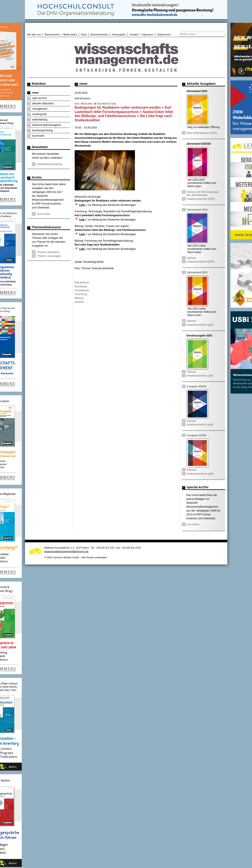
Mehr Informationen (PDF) (202, 133)
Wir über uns (34, 34)
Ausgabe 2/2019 (197, 386)
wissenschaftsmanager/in (47, 125)
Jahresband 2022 (197, 210)
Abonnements (52, 34)
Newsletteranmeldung (50, 164)
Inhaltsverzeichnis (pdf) (200, 325)
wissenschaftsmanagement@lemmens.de (66, 551)
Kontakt (134, 34)
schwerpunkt (39, 114)
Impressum (148, 34)
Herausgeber (119, 34)
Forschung (81, 294)
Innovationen (82, 290)
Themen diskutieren (49, 252)
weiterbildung (40, 120)
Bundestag (81, 286)
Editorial (191, 258)
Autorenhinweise (99, 34)
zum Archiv (193, 524)
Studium (79, 302)
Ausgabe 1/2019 (197, 435)
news (36, 93)
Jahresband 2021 (197, 272)
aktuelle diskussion (43, 103)
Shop (84, 34)
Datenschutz (164, 34)
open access (39, 98)
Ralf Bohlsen (82, 283)
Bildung (79, 298)
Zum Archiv (44, 214)
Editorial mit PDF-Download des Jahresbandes (202, 194)
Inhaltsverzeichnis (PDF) (201, 199)
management (40, 109)
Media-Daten (70, 34)
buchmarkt (38, 136)
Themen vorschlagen (49, 256)
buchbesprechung (43, 130)
